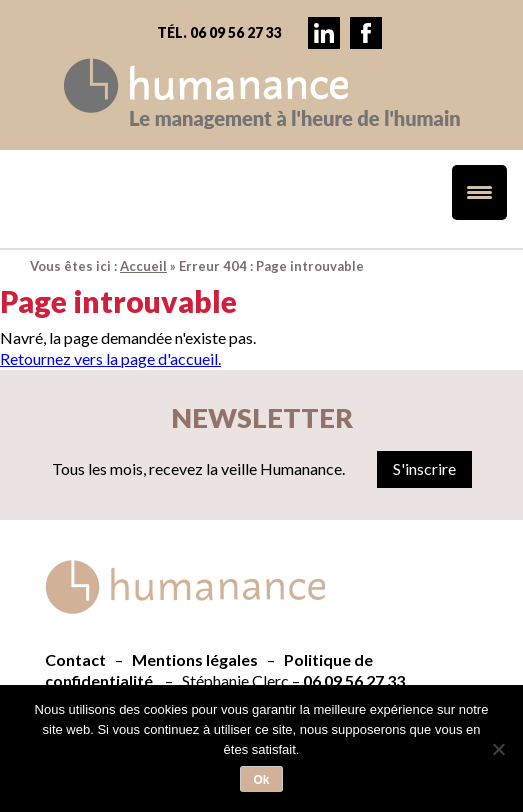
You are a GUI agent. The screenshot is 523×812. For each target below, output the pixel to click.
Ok (261, 780)
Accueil (143, 266)
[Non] (498, 749)
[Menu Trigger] (479, 192)
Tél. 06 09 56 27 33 (219, 32)
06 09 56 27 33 (354, 680)
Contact (75, 659)
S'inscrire (424, 468)
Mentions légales (195, 659)
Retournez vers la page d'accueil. (110, 358)
